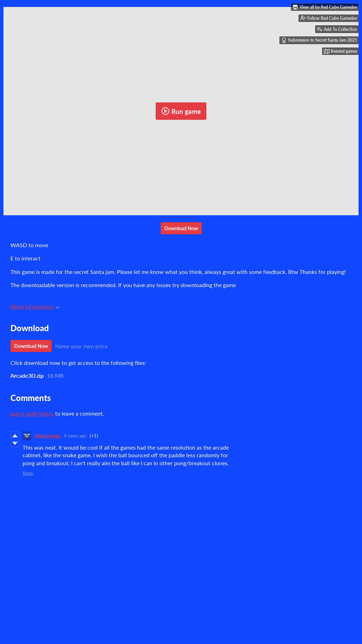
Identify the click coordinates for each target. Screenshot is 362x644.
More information (35, 306)
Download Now (181, 228)
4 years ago (75, 436)
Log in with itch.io (32, 413)
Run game (181, 111)
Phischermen (48, 436)
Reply (28, 473)
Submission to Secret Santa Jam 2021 (319, 40)
